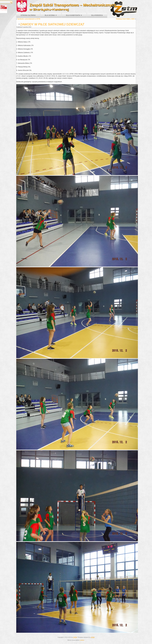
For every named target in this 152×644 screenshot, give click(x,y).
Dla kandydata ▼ (74, 15)
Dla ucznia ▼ (51, 15)
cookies (82, 640)
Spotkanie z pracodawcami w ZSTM (29, 19)
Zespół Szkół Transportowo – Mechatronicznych (73, 5)
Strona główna (28, 15)
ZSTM (75, 637)
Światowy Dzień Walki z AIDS (125, 19)
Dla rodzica (97, 15)
